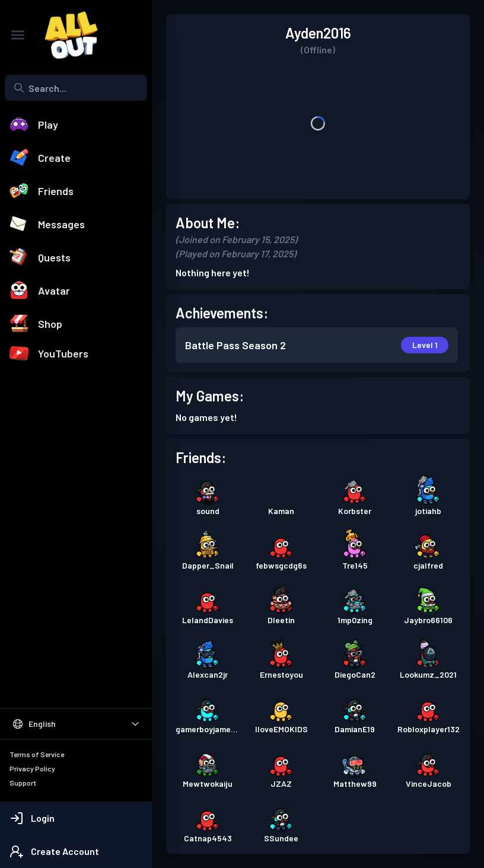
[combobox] (76, 88)
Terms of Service (37, 754)
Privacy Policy (32, 768)
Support (23, 783)
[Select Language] (76, 724)
